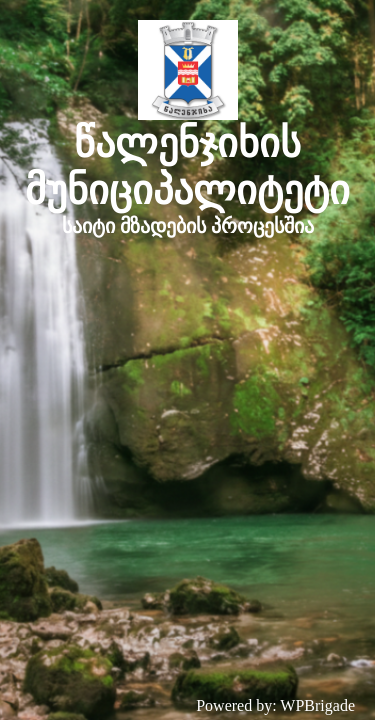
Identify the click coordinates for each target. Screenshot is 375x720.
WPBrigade (317, 705)
